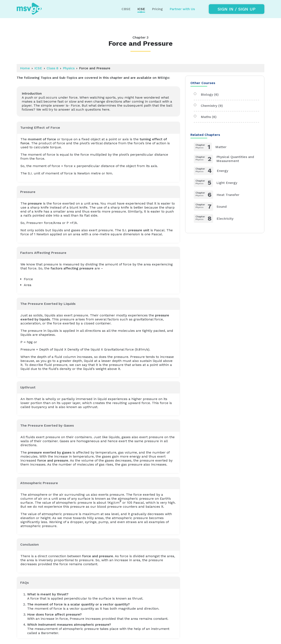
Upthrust (28, 387)
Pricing (157, 9)
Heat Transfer (217, 195)
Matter (210, 147)
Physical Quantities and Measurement (224, 159)
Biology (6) (206, 94)
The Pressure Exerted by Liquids (48, 304)
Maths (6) (205, 117)
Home (25, 68)
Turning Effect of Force (40, 128)
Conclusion (29, 544)
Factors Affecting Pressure (43, 253)
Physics (69, 68)
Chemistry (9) (208, 106)
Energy (211, 171)
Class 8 (52, 68)
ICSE (38, 68)
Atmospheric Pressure (39, 483)
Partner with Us (182, 9)
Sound (210, 207)
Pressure (28, 192)
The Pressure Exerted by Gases (47, 425)
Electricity (214, 219)
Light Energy (215, 183)
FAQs (25, 583)
